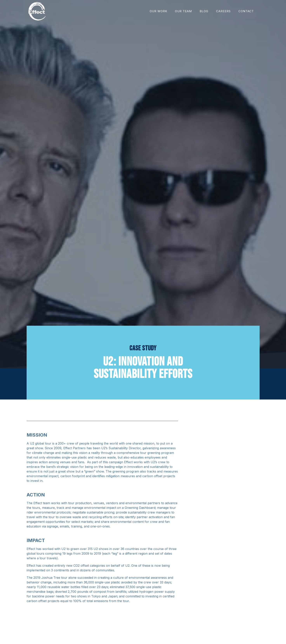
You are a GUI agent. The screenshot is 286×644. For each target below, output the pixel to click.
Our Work (158, 11)
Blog (204, 11)
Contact (246, 11)
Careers (223, 11)
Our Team (183, 11)
